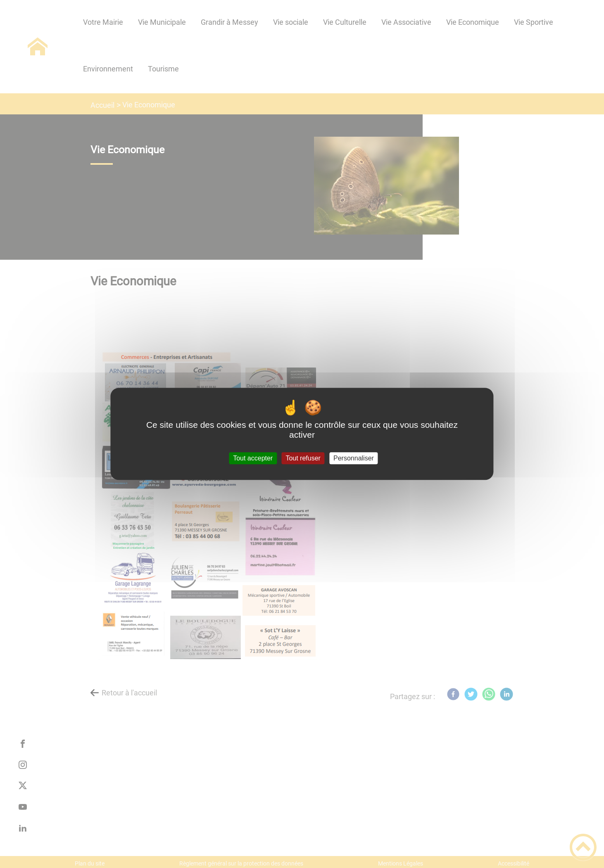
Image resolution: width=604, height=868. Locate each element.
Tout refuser (303, 458)
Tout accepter (253, 458)
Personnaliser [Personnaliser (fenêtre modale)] (354, 458)
